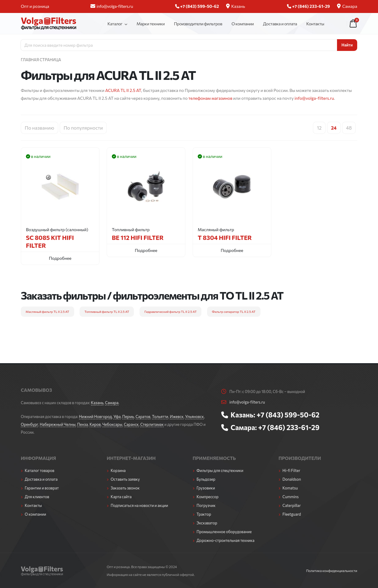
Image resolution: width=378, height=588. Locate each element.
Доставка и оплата (280, 24)
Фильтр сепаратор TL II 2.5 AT (234, 311)
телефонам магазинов (210, 98)
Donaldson (292, 479)
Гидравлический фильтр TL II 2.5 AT (170, 311)
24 (334, 128)
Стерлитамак (152, 424)
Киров (95, 424)
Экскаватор (207, 523)
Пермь (128, 417)
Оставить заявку (125, 479)
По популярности (83, 128)
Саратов (143, 417)
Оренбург (29, 424)
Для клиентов (37, 497)
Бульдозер (206, 479)
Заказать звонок (125, 488)
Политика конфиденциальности (332, 571)
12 (319, 128)
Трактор (204, 514)
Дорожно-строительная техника (225, 540)
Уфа (117, 417)
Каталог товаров (39, 470)
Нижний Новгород (95, 417)
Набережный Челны (58, 424)
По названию (39, 128)
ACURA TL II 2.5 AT (123, 90)
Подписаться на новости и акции (139, 505)
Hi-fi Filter (291, 470)
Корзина (118, 470)
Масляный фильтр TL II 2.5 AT (47, 311)
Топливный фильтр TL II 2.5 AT (107, 311)
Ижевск (177, 417)
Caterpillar (292, 505)
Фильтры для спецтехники (220, 470)
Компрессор (208, 497)
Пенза (83, 424)
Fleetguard (292, 514)
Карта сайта (121, 497)
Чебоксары (112, 424)
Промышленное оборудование (224, 532)
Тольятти (160, 417)
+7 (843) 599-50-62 (288, 415)
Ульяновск (194, 417)
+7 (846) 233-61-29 (289, 427)
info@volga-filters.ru (112, 6)
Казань (236, 6)
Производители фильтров (198, 24)
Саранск (131, 424)
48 (349, 128)
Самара (347, 6)
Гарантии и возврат (42, 488)
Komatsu (290, 488)
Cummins (291, 497)
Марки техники (151, 24)
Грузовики (206, 488)
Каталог (115, 24)
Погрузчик (206, 505)
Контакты (315, 24)
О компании (243, 24)
